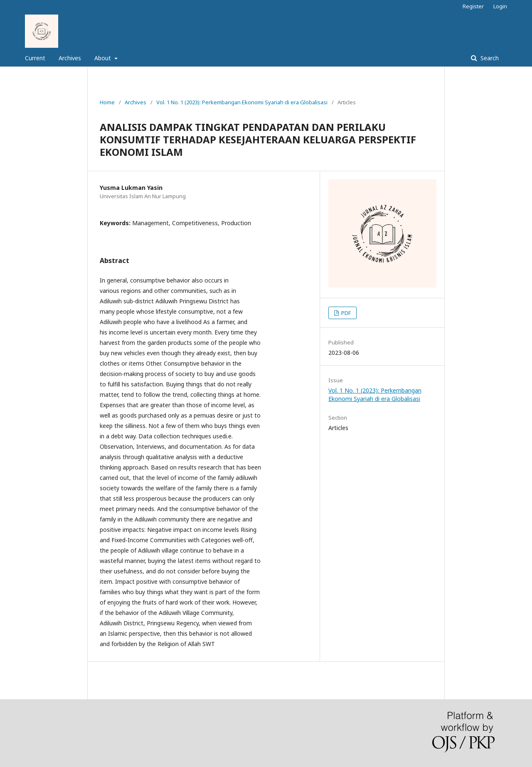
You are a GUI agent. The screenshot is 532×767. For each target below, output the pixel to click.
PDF (345, 313)
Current (35, 58)
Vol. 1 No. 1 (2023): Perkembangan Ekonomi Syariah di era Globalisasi (242, 102)
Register (473, 6)
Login (500, 6)
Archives (70, 58)
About (103, 58)
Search (489, 58)
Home (107, 102)
